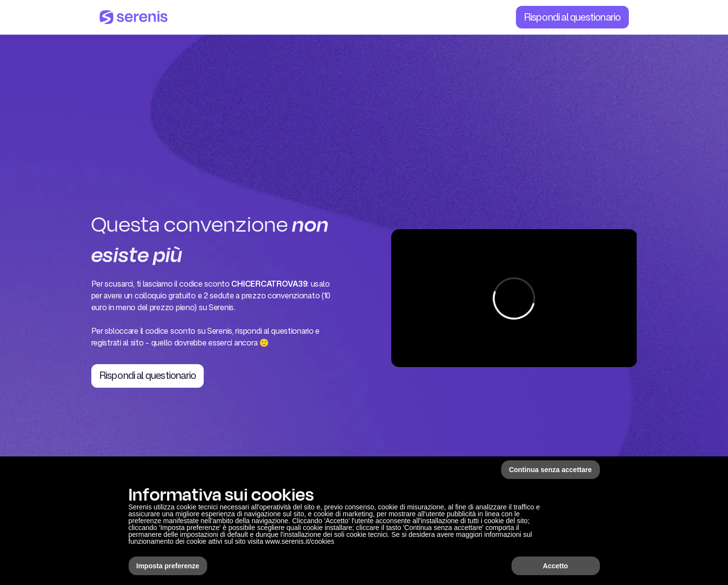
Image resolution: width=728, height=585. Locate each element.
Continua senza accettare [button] (551, 470)
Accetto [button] (555, 566)
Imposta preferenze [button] (168, 566)
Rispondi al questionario (572, 17)
